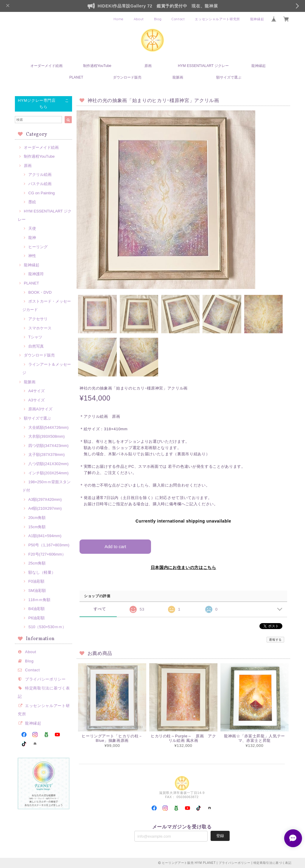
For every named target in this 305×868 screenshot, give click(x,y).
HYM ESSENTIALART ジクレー (203, 66)
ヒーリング (38, 247)
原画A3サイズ (40, 409)
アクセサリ (38, 319)
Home (119, 19)
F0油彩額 (36, 581)
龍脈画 (178, 77)
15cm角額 (37, 527)
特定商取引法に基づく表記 (273, 863)
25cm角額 (37, 563)
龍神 (32, 238)
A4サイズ (36, 391)
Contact (178, 19)
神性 (32, 256)
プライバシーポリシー (45, 679)
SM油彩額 (37, 591)
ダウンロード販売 (127, 77)
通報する (275, 640)
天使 (32, 228)
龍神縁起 (257, 19)
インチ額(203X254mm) (48, 473)
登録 (220, 836)
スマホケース (40, 328)
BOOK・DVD (40, 292)
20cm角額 (37, 518)
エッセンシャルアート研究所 (217, 19)
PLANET (76, 77)
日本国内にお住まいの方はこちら (183, 567)
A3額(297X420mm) (45, 499)
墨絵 (32, 202)
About (139, 19)
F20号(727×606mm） (47, 554)
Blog (158, 19)
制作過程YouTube (97, 66)
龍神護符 (36, 274)
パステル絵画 (40, 184)
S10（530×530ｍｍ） (47, 627)
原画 (148, 66)
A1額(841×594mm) (45, 536)
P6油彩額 (36, 618)
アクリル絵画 (40, 175)
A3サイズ (36, 400)
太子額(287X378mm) (46, 455)
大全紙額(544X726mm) (48, 427)
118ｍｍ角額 (39, 600)
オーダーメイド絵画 (46, 66)
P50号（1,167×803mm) (49, 545)
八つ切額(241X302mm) (48, 464)
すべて (100, 609)
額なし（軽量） (42, 572)
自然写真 (36, 346)
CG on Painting (42, 193)
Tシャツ (35, 337)
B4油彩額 (36, 609)
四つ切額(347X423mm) (48, 446)
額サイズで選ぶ (229, 77)
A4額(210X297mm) (45, 508)
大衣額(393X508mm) (46, 436)
